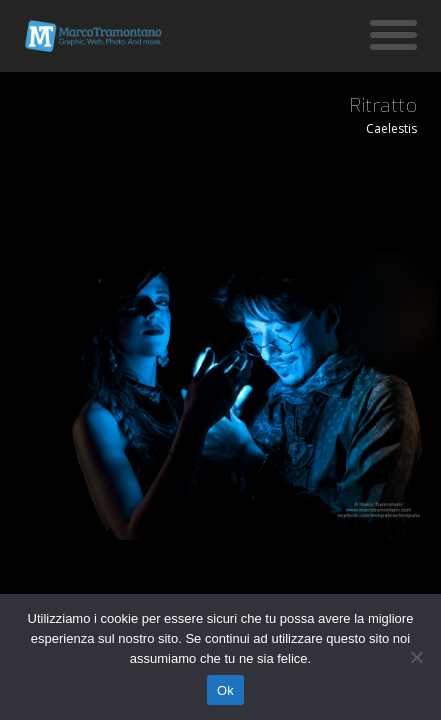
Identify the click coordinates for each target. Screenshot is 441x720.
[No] (416, 657)
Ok (225, 690)
